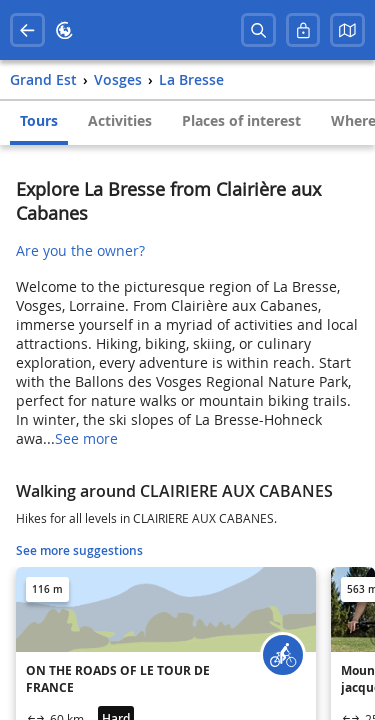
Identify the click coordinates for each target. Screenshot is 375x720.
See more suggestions (79, 550)
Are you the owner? (80, 250)
